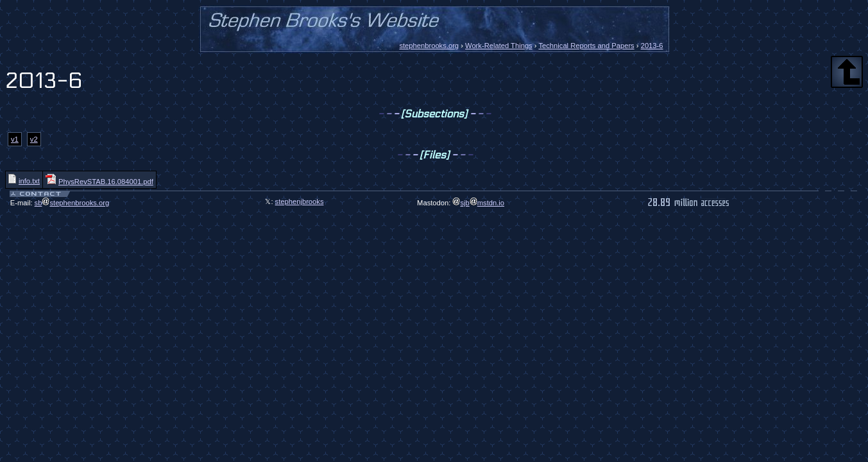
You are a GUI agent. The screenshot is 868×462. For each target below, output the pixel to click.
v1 (15, 139)
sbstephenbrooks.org (72, 203)
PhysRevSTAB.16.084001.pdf (99, 182)
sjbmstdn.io (478, 203)
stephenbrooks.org (429, 46)
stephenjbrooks (300, 201)
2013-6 (652, 46)
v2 (34, 139)
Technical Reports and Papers (586, 46)
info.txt (24, 181)
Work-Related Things (499, 46)
